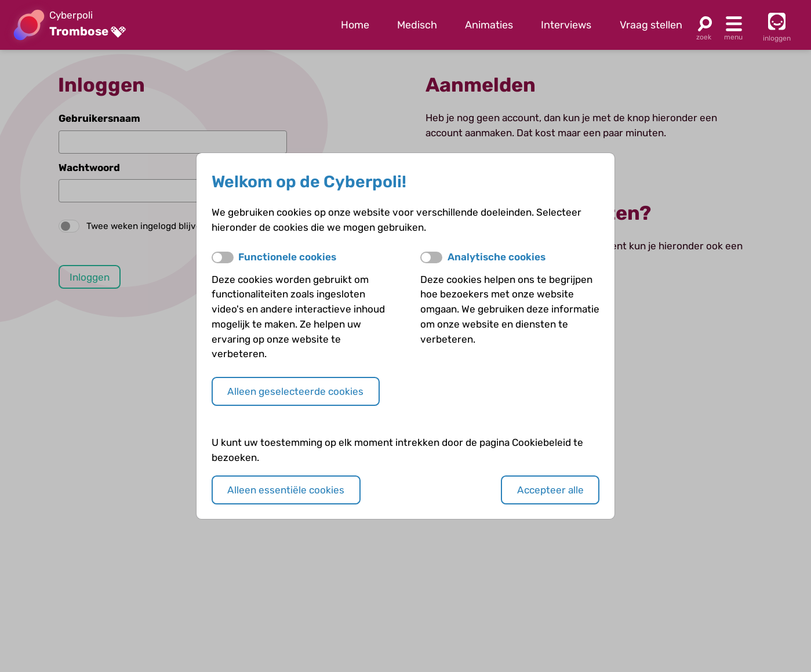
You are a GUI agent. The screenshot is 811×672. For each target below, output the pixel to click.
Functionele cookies (287, 257)
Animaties (489, 25)
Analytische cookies (497, 257)
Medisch (417, 25)
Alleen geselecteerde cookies (295, 391)
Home (355, 25)
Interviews (566, 25)
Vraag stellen (651, 25)
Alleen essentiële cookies (286, 490)
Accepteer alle (550, 490)
